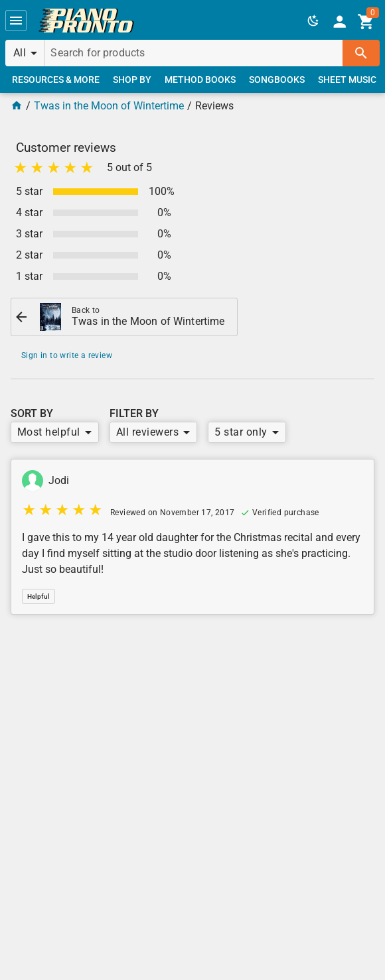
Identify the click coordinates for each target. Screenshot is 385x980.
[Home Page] (17, 106)
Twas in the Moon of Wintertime (109, 106)
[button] (16, 21)
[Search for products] (194, 53)
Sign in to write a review (67, 355)
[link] (86, 21)
